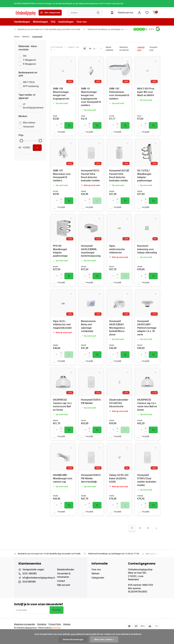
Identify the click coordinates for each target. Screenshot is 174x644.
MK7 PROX (29, 82)
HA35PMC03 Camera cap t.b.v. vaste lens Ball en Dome (147, 413)
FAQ (53, 22)
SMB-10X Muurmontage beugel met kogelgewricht (61, 95)
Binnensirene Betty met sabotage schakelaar (88, 333)
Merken (27, 37)
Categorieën (98, 588)
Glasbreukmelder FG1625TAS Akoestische (119, 412)
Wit (25, 56)
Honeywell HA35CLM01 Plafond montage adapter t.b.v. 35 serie (147, 335)
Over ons (82, 22)
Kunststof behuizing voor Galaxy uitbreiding (147, 254)
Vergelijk (61, 133)
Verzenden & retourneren (64, 586)
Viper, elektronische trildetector (117, 254)
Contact (61, 591)
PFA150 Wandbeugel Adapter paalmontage (60, 256)
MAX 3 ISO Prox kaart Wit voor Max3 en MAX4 (146, 94)
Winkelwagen (40, 22)
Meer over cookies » (104, 639)
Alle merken (29, 123)
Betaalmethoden (66, 580)
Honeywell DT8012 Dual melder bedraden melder (147, 490)
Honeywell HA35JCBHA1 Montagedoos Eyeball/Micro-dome (117, 335)
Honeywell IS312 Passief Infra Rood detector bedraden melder (90, 179)
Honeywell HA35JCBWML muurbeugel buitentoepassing (91, 256)
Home (18, 37)
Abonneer (57, 620)
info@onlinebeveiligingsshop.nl (39, 588)
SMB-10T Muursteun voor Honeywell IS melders (62, 179)
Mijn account (64, 595)
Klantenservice (125, 13)
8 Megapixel (29, 64)
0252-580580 (30, 584)
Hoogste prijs (153, 48)
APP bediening (31, 86)
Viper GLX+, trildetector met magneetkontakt (62, 331)
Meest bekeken (109, 48)
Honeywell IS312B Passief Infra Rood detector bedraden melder (119, 179)
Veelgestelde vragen (33, 580)
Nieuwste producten (124, 48)
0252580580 (29, 592)
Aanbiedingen (66, 22)
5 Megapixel (29, 60)
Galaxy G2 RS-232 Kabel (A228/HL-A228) (119, 489)
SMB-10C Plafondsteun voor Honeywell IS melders (119, 95)
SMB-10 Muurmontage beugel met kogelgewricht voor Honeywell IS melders (91, 99)
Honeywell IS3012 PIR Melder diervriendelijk (91, 489)
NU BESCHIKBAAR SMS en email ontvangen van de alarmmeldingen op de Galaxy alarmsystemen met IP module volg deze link (69, 3)
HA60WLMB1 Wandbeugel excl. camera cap (63, 489)
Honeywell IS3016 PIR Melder (91, 410)
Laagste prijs (141, 48)
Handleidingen (22, 22)
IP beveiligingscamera (33, 106)
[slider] (21, 141)
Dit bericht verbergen (73, 639)
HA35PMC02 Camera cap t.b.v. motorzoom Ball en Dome (63, 413)
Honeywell (37, 37)
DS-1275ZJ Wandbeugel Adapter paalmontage (145, 179)
